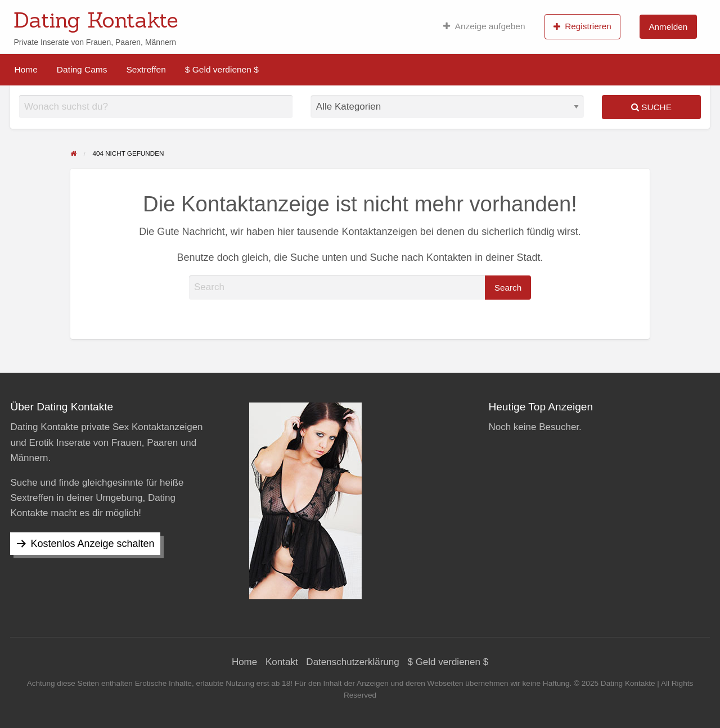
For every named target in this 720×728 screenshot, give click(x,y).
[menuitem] (484, 26)
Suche (651, 107)
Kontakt (282, 662)
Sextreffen (146, 69)
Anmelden (668, 27)
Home (26, 69)
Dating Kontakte (96, 20)
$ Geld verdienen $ (222, 69)
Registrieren (582, 26)
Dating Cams (82, 69)
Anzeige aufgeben (484, 26)
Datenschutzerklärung (352, 662)
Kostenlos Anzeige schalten (92, 544)
